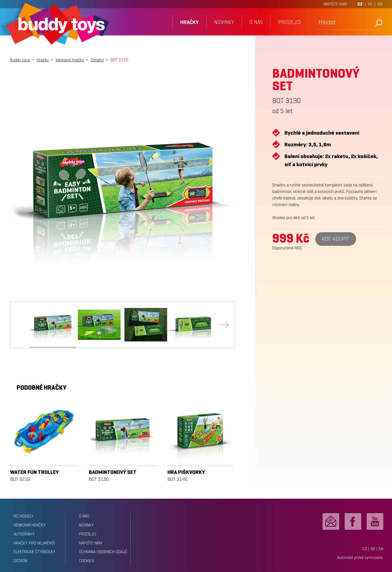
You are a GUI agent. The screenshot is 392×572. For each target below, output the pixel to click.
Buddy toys (20, 60)
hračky (189, 22)
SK (370, 4)
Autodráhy (24, 534)
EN (380, 4)
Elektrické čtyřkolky (35, 552)
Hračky (43, 60)
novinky (224, 22)
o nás (256, 22)
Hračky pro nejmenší (34, 543)
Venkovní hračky (70, 60)
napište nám (91, 543)
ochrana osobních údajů (103, 552)
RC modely (24, 516)
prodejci (290, 22)
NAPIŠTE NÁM (335, 4)
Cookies (86, 561)
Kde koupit (336, 239)
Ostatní (97, 60)
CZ (360, 4)
